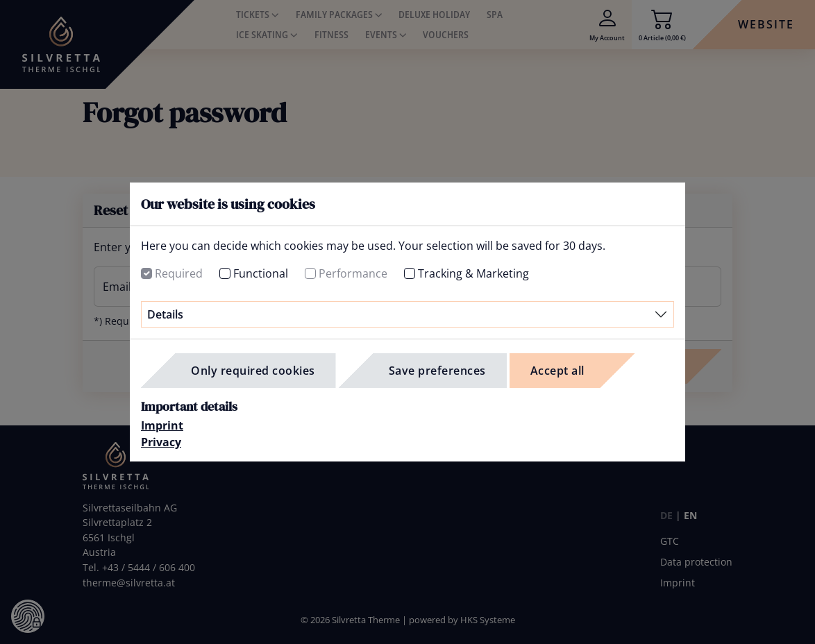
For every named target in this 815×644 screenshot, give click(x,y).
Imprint (162, 425)
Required (179, 273)
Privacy (161, 442)
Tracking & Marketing (473, 273)
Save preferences (437, 371)
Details (165, 314)
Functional (261, 273)
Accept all (557, 371)
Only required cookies (253, 371)
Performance (353, 273)
